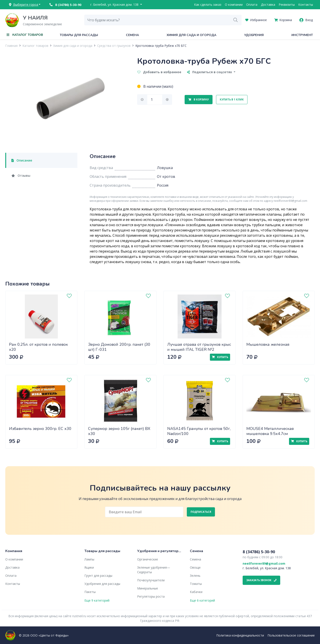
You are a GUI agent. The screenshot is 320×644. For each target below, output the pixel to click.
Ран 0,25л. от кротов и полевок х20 (38, 347)
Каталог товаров (35, 46)
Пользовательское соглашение (291, 635)
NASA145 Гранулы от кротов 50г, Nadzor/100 (199, 431)
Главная (11, 46)
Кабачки (196, 592)
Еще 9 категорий (97, 600)
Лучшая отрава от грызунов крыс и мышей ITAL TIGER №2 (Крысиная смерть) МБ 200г (199, 349)
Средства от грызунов (114, 46)
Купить (220, 357)
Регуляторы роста (151, 596)
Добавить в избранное (159, 72)
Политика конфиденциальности (240, 635)
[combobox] (157, 20)
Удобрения (254, 35)
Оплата (252, 5)
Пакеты (90, 592)
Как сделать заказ (208, 5)
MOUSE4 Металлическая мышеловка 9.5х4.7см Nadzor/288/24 (270, 434)
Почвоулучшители (151, 580)
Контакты (306, 5)
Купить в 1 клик (232, 99)
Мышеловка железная (268, 344)
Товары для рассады (79, 35)
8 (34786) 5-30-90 (65, 5)
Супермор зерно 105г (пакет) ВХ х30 (119, 431)
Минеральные (148, 588)
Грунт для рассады (98, 576)
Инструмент (302, 35)
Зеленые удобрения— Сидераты (154, 570)
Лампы (89, 559)
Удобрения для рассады (102, 584)
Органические (148, 559)
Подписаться (201, 512)
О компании (234, 5)
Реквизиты (287, 5)
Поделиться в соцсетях (210, 72)
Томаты (196, 584)
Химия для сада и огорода (191, 35)
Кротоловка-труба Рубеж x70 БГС (161, 46)
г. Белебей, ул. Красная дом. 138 (115, 5)
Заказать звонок (261, 580)
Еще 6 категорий (202, 600)
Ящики (89, 567)
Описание (22, 160)
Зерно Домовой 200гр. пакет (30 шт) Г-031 (119, 347)
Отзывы (21, 176)
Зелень (195, 576)
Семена (132, 35)
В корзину (199, 99)
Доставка (268, 5)
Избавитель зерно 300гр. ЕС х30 (40, 429)
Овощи (195, 567)
